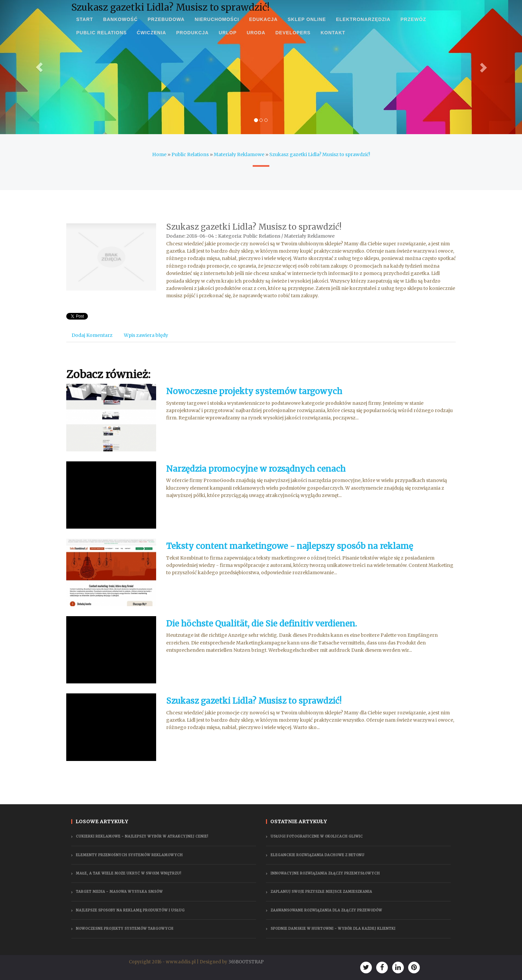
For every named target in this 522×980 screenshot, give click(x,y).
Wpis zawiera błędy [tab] (146, 335)
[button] (39, 67)
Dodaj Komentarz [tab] (92, 335)
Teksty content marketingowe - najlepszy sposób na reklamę (290, 546)
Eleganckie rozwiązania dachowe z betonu (318, 855)
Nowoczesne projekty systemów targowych (254, 391)
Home (159, 154)
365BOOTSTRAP (246, 962)
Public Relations (190, 154)
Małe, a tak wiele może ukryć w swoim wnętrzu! (129, 873)
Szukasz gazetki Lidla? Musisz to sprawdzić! (320, 154)
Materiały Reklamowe (239, 154)
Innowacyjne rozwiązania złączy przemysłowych (325, 873)
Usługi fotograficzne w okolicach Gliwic (317, 836)
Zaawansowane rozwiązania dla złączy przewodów (326, 910)
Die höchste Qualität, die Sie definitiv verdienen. (261, 624)
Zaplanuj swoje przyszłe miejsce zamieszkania (321, 892)
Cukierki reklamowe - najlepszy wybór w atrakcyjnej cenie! (142, 836)
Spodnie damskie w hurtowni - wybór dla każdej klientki (333, 929)
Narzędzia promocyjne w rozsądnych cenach (256, 469)
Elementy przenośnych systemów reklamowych (129, 855)
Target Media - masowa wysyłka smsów (119, 892)
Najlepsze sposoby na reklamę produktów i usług (130, 910)
